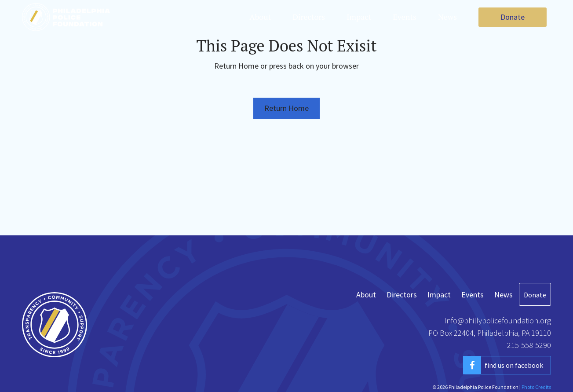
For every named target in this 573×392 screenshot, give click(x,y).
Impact (359, 17)
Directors (309, 17)
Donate (513, 17)
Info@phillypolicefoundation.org (498, 321)
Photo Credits (536, 387)
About (260, 17)
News (447, 17)
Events (405, 17)
